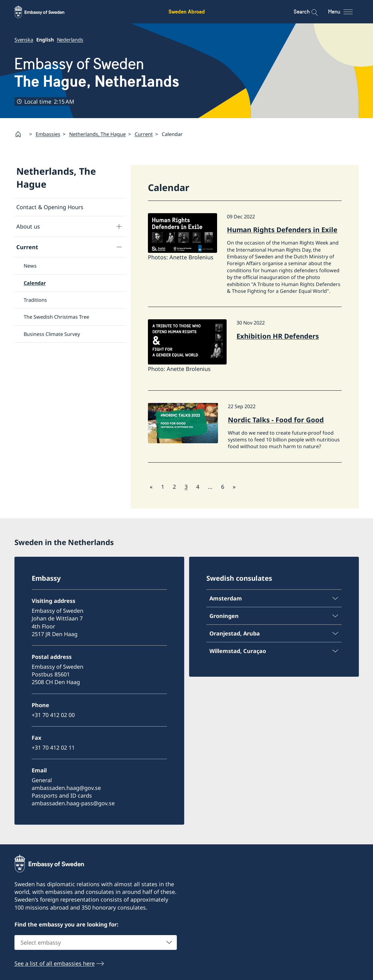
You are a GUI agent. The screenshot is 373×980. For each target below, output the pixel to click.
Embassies (48, 134)
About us (28, 226)
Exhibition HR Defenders (278, 336)
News (30, 266)
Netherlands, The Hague (97, 134)
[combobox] (96, 942)
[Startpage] (21, 134)
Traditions (35, 300)
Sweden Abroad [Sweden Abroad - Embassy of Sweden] (187, 12)
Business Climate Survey (52, 334)
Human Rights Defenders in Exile (282, 230)
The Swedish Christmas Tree (56, 317)
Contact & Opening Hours (50, 207)
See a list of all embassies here (55, 963)
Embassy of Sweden (97, 73)
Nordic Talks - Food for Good (276, 420)
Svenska (24, 40)
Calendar (35, 283)
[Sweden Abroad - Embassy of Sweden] (45, 12)
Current (144, 134)
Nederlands (70, 40)
